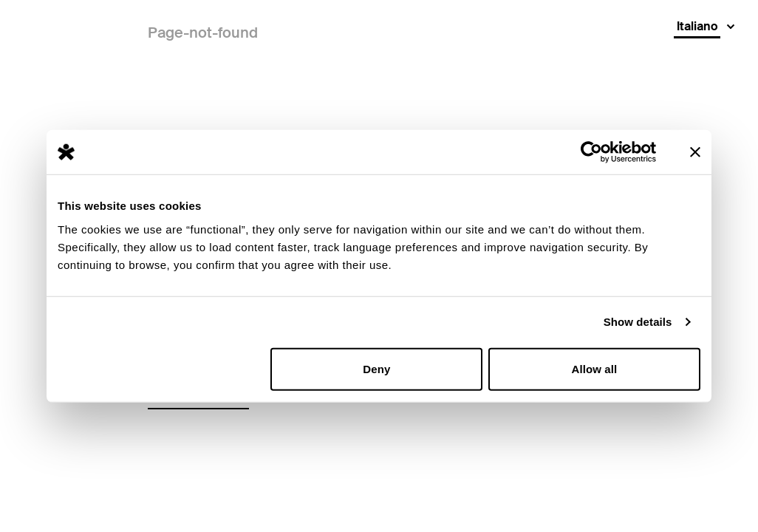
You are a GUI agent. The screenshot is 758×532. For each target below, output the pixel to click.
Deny (376, 368)
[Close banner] (695, 152)
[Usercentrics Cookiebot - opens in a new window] (591, 152)
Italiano (697, 26)
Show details (638, 322)
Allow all (595, 368)
